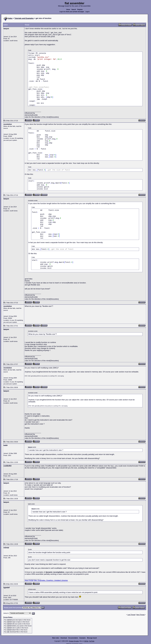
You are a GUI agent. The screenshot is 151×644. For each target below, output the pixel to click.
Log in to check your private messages (72, 12)
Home (68, 10)
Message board (92, 638)
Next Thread (141, 615)
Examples (83, 638)
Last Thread (131, 615)
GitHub (86, 641)
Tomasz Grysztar (74, 641)
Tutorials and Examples (24, 18)
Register (80, 10)
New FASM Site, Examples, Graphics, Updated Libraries (46, 580)
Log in (88, 12)
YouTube (92, 641)
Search (74, 10)
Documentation (73, 638)
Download (64, 638)
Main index (56, 638)
